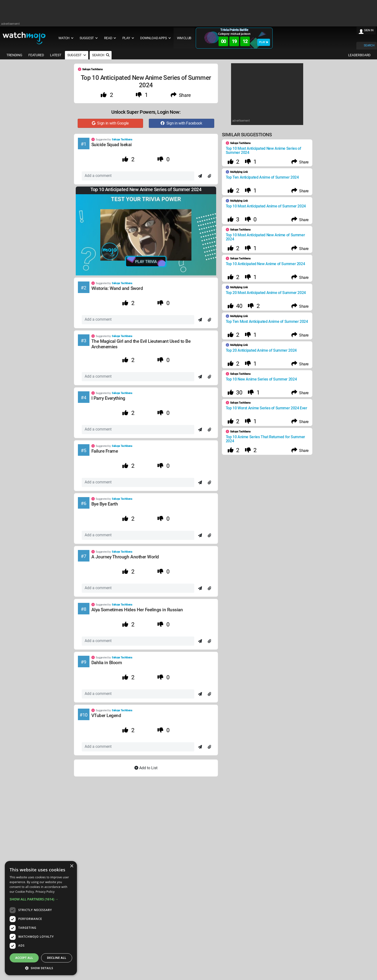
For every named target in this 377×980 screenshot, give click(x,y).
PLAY (264, 42)
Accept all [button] (24, 958)
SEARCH (369, 45)
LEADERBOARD (359, 55)
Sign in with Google (110, 123)
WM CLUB (184, 38)
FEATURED (36, 55)
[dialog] (41, 918)
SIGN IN (369, 30)
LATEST (56, 55)
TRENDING (14, 55)
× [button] (72, 866)
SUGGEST (77, 55)
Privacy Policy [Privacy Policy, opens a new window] (45, 892)
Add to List (146, 768)
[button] (41, 899)
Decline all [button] (57, 958)
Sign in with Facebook (181, 123)
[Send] (200, 176)
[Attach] (209, 176)
